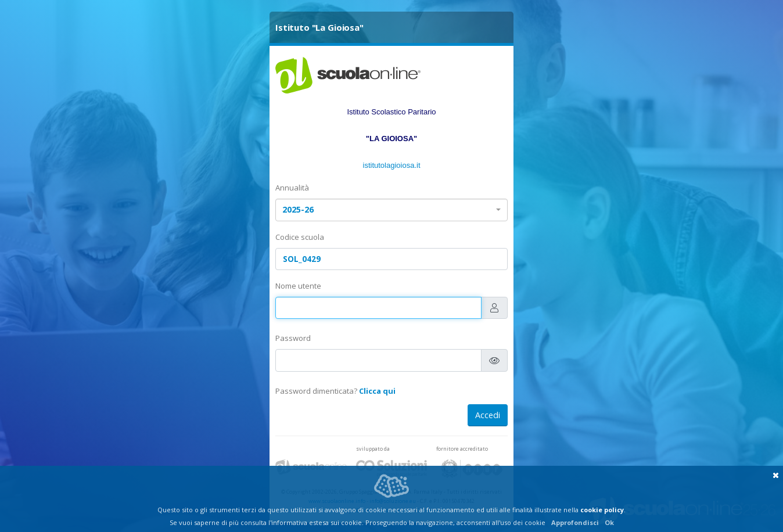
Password (293, 338)
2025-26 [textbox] (298, 209)
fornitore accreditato (462, 449)
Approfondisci (575, 522)
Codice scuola (300, 237)
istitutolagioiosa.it (392, 165)
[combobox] (392, 210)
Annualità (292, 188)
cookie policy (602, 510)
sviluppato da (373, 449)
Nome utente (298, 286)
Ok (609, 522)
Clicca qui (377, 391)
